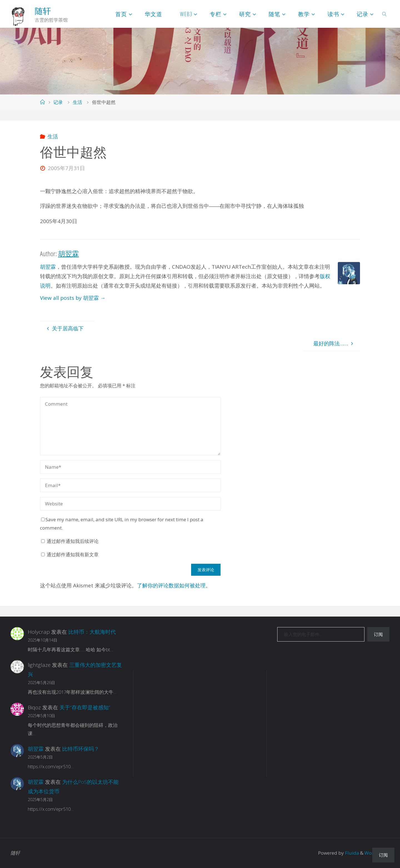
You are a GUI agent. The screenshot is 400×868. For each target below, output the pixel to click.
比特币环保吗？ (81, 749)
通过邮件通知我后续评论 (73, 541)
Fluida (351, 853)
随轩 (43, 11)
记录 (58, 102)
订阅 (378, 634)
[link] (385, 14)
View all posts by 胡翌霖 (73, 298)
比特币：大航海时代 (92, 632)
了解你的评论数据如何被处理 (171, 585)
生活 (77, 102)
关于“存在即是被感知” (85, 707)
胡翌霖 (48, 267)
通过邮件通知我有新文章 (73, 554)
